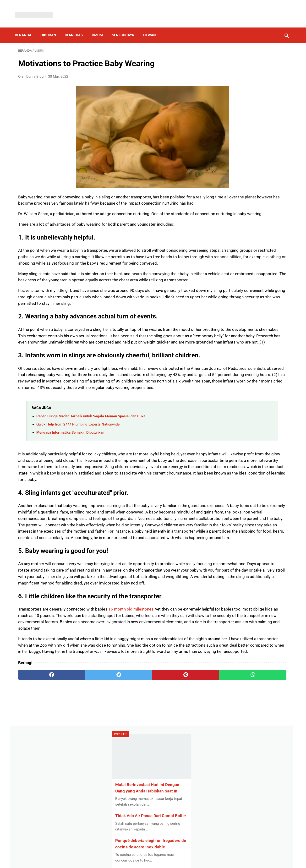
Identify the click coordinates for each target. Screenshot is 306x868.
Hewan (153, 27)
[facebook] (41, 801)
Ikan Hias (77, 27)
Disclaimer (150, 852)
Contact (185, 852)
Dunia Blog (160, 860)
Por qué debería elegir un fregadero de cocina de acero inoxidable (246, 162)
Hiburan (52, 27)
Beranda (26, 27)
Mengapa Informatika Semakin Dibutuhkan (70, 495)
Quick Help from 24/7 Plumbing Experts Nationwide (78, 487)
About (169, 852)
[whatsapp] (176, 801)
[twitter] (86, 801)
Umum (101, 27)
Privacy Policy (125, 852)
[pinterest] (131, 801)
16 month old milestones (131, 716)
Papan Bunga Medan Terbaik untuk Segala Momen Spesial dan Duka (91, 479)
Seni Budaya (126, 27)
